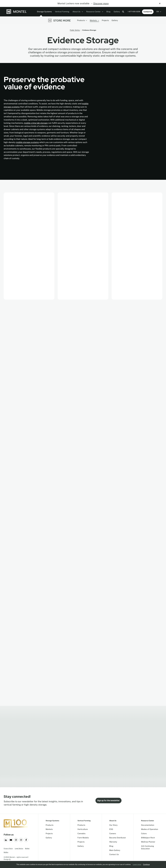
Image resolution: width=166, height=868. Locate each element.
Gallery (117, 12)
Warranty (113, 842)
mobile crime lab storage (36, 123)
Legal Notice (19, 848)
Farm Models (83, 838)
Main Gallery (115, 850)
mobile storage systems (27, 142)
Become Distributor (118, 838)
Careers (113, 834)
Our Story (113, 825)
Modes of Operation (150, 829)
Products (82, 20)
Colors (144, 834)
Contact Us (148, 12)
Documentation (148, 825)
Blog (108, 12)
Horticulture (83, 829)
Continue (146, 864)
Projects (105, 20)
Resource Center (95, 12)
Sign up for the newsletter (108, 800)
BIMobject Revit (148, 838)
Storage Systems (44, 12)
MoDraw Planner (148, 842)
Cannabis (81, 834)
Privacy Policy (8, 848)
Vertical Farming (62, 12)
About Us (78, 12)
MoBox (6, 852)
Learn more (137, 864)
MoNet (27, 848)
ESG (111, 829)
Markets (94, 20)
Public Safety (75, 30)
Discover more (101, 3)
